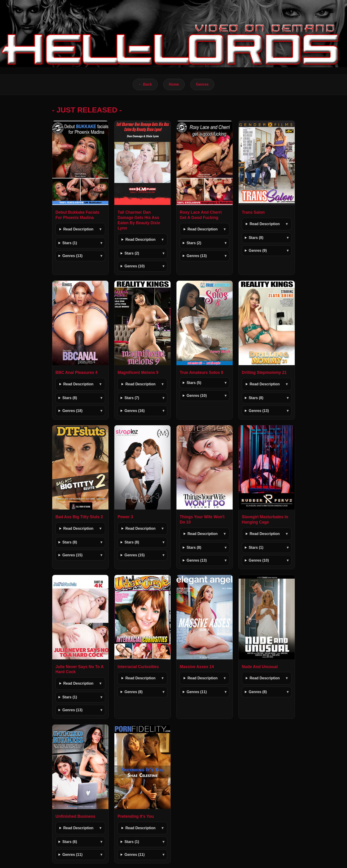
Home (174, 84)
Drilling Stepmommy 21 (264, 372)
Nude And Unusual (260, 667)
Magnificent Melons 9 (138, 372)
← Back (145, 84)
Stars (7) (132, 398)
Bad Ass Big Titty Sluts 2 (79, 517)
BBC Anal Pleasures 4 (76, 372)
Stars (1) (70, 243)
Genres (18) (72, 411)
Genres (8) (134, 692)
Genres (202, 84)
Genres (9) (258, 251)
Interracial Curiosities (138, 667)
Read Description (78, 229)
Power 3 (125, 517)
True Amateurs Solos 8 (201, 372)
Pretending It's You (136, 816)
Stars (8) (256, 238)
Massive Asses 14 (197, 667)
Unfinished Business (75, 816)
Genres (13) (72, 256)
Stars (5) (194, 383)
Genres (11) (197, 692)
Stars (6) (70, 842)
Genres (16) (135, 411)
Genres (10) (135, 266)
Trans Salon (253, 212)
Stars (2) (132, 253)
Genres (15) (72, 555)
